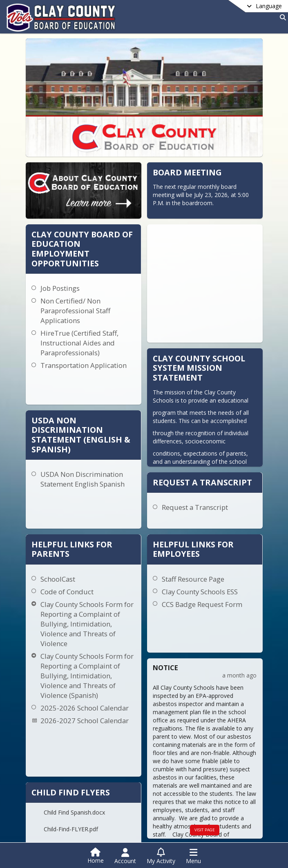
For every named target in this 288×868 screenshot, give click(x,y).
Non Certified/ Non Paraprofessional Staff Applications (126, 285)
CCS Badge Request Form (175, 525)
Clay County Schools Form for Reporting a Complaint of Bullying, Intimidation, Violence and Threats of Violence (77, 545)
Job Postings (111, 262)
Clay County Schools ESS (173, 513)
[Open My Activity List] (161, 856)
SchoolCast (57, 500)
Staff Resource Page (166, 500)
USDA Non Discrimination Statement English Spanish (106, 405)
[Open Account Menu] (125, 856)
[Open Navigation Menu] (193, 856)
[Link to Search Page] (281, 17)
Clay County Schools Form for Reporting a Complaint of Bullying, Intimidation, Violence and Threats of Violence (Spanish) (77, 601)
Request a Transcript (220, 438)
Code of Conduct (66, 513)
